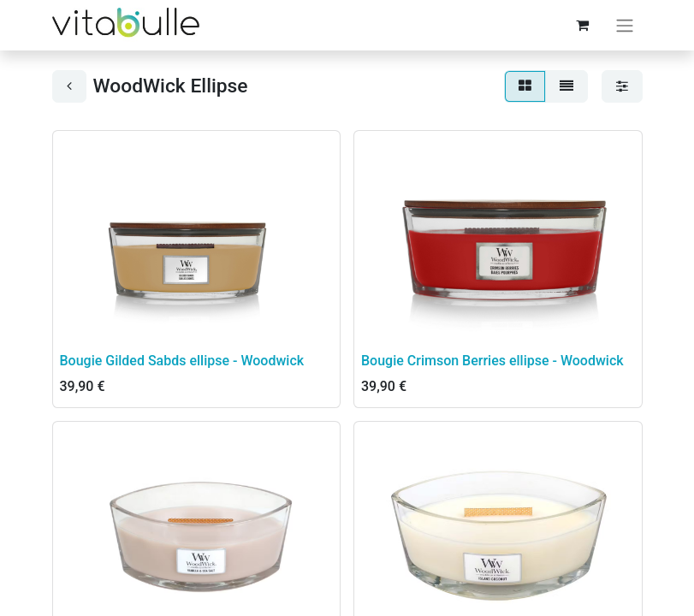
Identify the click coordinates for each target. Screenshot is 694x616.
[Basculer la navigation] (625, 25)
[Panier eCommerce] (583, 25)
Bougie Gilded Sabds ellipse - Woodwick (182, 361)
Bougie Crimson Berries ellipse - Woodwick (492, 361)
